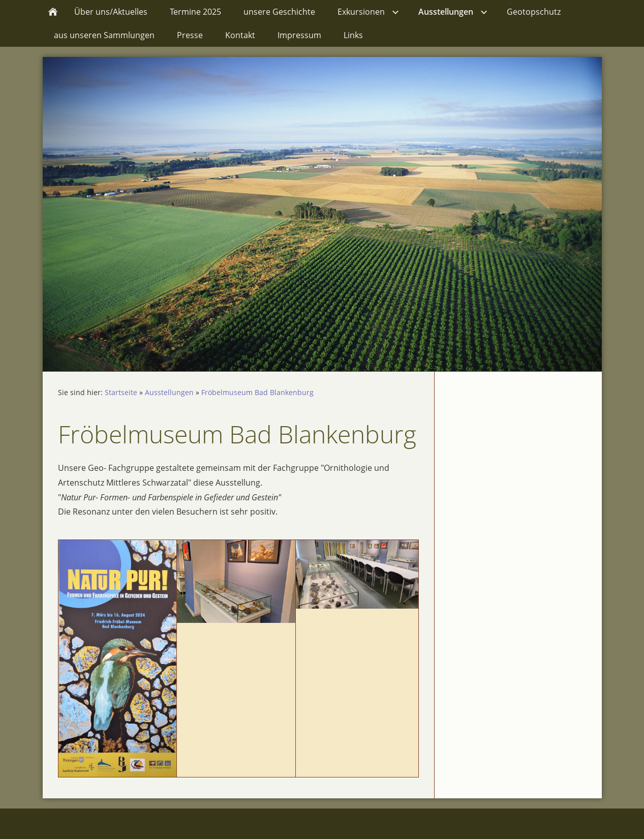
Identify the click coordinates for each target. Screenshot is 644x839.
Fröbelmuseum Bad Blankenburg (257, 392)
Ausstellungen (169, 392)
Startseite (121, 392)
